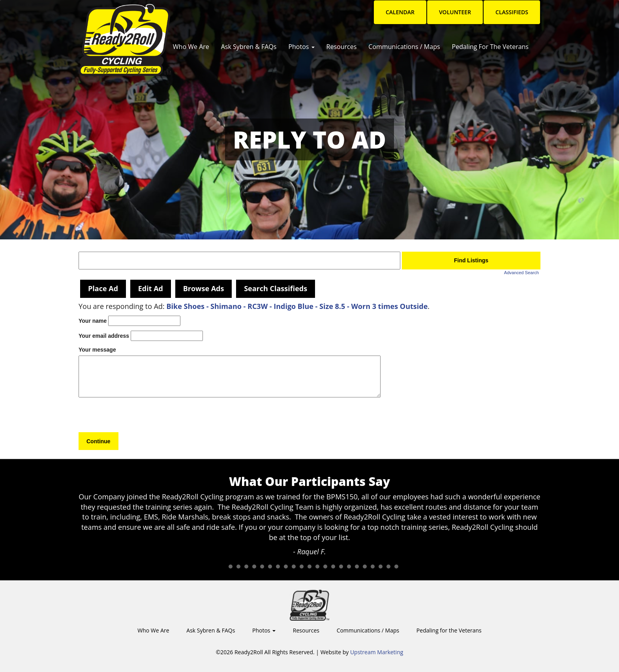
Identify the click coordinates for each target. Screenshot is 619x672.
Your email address (104, 336)
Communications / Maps (404, 47)
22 (388, 567)
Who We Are (191, 47)
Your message (97, 350)
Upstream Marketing (377, 652)
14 (325, 567)
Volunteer (455, 12)
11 (302, 567)
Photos (301, 47)
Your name (93, 321)
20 (373, 567)
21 (381, 567)
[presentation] (139, 417)
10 (294, 567)
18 (357, 567)
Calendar (400, 12)
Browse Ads (204, 288)
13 (317, 567)
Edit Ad (151, 288)
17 (349, 567)
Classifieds (512, 12)
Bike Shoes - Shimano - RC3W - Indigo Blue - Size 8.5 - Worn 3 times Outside (297, 306)
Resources (342, 47)
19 (365, 567)
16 (341, 567)
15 (333, 567)
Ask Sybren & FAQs (249, 47)
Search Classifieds (276, 288)
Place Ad (103, 288)
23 (396, 567)
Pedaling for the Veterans (490, 47)
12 (309, 567)
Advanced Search (521, 273)
